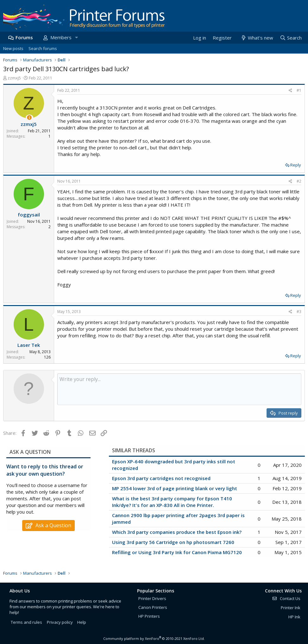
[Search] (291, 38)
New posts (13, 48)
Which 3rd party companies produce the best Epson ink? (177, 532)
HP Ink (294, 617)
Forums (24, 37)
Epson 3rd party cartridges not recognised (161, 478)
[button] (76, 38)
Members (61, 37)
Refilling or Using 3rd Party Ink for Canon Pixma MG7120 (177, 552)
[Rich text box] (179, 389)
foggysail (29, 215)
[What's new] (257, 38)
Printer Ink (291, 608)
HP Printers (149, 616)
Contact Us (286, 598)
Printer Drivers (152, 598)
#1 (299, 90)
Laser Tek (29, 345)
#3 (299, 312)
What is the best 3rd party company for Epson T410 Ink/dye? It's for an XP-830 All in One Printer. (172, 502)
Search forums (43, 48)
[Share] (290, 91)
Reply (296, 165)
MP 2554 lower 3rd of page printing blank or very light (175, 488)
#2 (299, 181)
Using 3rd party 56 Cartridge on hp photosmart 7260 (173, 542)
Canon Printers (153, 607)
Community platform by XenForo (154, 638)
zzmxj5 (14, 78)
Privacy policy (60, 622)
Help (82, 622)
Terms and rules (26, 622)
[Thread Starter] (29, 118)
